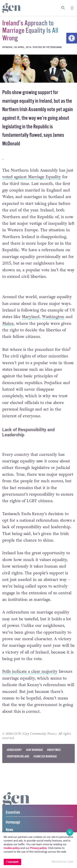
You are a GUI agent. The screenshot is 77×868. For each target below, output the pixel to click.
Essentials (13, 813)
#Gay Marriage (34, 750)
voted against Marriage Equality (32, 177)
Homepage (13, 822)
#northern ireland (18, 757)
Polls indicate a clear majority (30, 672)
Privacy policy (38, 848)
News (10, 830)
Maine (8, 324)
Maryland (31, 317)
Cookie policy (12, 848)
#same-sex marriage (45, 757)
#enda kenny (14, 750)
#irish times (54, 750)
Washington (53, 317)
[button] (72, 38)
